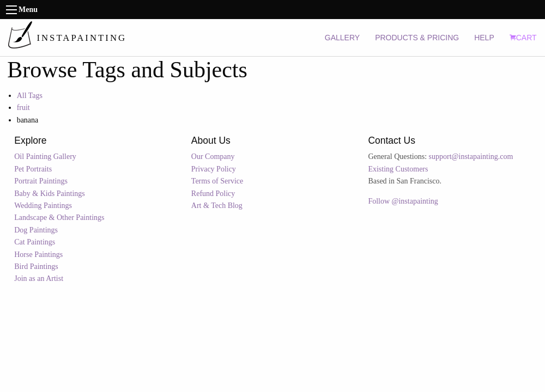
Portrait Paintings (41, 181)
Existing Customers (398, 169)
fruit (23, 108)
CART (523, 38)
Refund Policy (213, 194)
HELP (484, 38)
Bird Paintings (36, 267)
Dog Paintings (36, 230)
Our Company (213, 157)
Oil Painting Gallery (45, 157)
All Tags (30, 96)
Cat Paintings (35, 242)
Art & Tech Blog (217, 206)
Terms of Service (217, 181)
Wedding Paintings (43, 206)
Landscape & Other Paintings (59, 218)
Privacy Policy (214, 169)
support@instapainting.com (471, 157)
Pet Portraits (33, 169)
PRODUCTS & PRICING (417, 38)
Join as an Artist (39, 278)
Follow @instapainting (403, 201)
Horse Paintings (38, 255)
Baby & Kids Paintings (50, 194)
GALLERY (342, 38)
